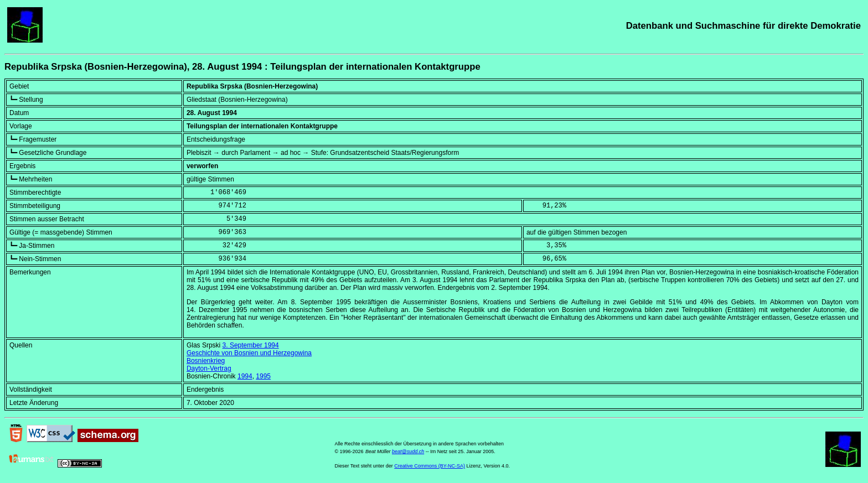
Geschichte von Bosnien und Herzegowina (249, 353)
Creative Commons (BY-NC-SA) (430, 466)
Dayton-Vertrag (209, 368)
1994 (245, 376)
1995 (263, 376)
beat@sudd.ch (408, 451)
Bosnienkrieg (206, 361)
